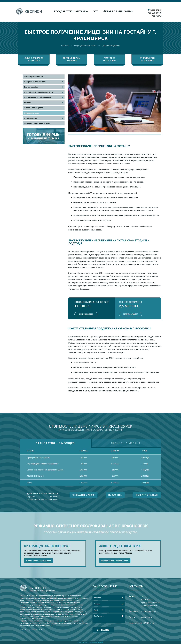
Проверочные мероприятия (34, 82)
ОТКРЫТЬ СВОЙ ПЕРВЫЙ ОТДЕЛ (39, 561)
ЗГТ (96, 11)
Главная (65, 45)
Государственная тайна (71, 11)
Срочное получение (31, 113)
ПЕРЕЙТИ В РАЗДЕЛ (86, 314)
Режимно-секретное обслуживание (37, 97)
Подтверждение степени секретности (38, 92)
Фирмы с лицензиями (118, 11)
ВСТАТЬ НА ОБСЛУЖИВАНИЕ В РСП (115, 561)
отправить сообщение (103, 630)
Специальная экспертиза (33, 108)
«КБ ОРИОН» (99, 642)
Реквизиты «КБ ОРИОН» (141, 623)
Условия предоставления (33, 77)
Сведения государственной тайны (37, 123)
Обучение (27, 103)
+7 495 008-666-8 (153, 13)
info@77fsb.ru (147, 617)
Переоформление (30, 118)
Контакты (157, 16)
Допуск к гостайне (31, 87)
